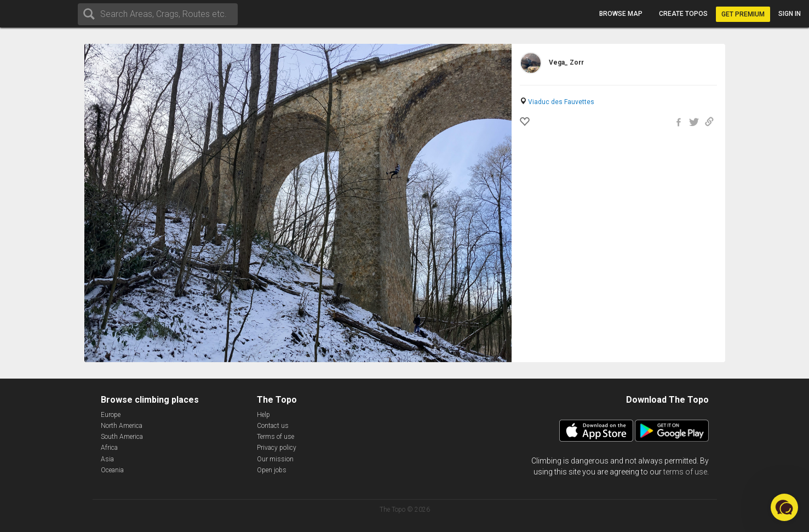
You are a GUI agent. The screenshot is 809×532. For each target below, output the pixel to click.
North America (122, 426)
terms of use (685, 472)
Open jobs (272, 470)
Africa (109, 448)
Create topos (683, 14)
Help (263, 415)
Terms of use (276, 437)
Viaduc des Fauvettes (561, 102)
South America (122, 437)
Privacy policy (277, 448)
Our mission (275, 459)
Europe (111, 415)
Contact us (273, 426)
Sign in (790, 14)
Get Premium (743, 14)
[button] (784, 507)
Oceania (112, 470)
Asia (107, 459)
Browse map (621, 14)
